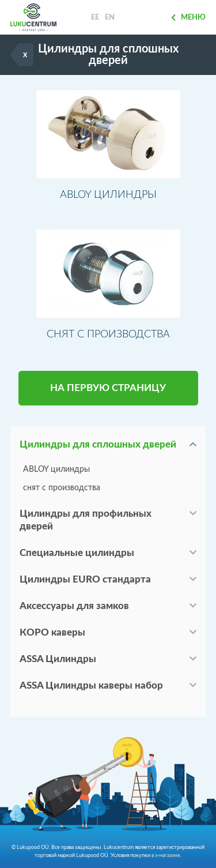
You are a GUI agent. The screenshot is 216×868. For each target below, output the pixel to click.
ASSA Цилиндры (58, 659)
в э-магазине (166, 855)
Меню (188, 18)
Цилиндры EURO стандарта (85, 579)
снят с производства (62, 488)
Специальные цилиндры (77, 553)
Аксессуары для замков (74, 606)
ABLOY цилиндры (56, 469)
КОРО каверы (52, 632)
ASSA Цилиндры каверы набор (91, 685)
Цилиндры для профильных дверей (86, 520)
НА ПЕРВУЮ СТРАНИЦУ (108, 388)
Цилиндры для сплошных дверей (98, 444)
